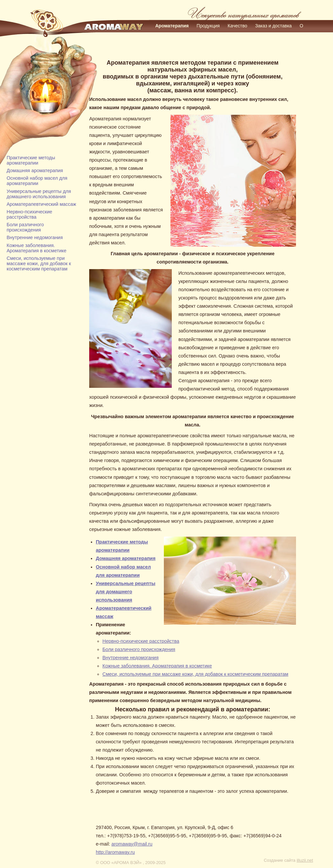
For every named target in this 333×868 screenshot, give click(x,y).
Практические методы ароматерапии (31, 160)
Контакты (190, 35)
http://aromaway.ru (115, 852)
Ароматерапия (172, 26)
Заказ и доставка (273, 26)
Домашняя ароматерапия (35, 170)
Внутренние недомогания (35, 237)
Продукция (208, 26)
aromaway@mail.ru (132, 844)
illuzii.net (305, 860)
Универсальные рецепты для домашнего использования (39, 194)
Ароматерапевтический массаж (41, 204)
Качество (237, 26)
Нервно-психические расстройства (29, 214)
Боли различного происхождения (25, 227)
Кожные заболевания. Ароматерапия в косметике (37, 248)
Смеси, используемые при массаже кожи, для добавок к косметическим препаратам (39, 263)
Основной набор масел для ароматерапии (37, 181)
